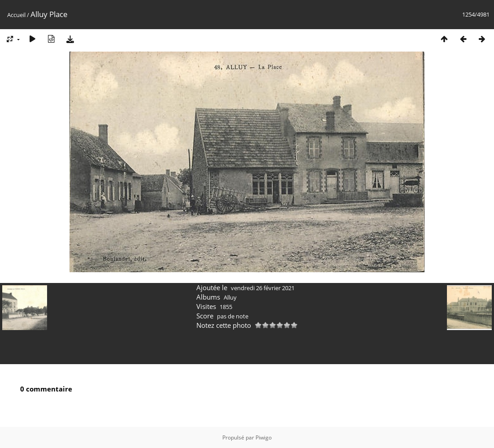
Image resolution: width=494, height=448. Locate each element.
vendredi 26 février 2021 (263, 288)
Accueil (16, 15)
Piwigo (264, 437)
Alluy (230, 297)
